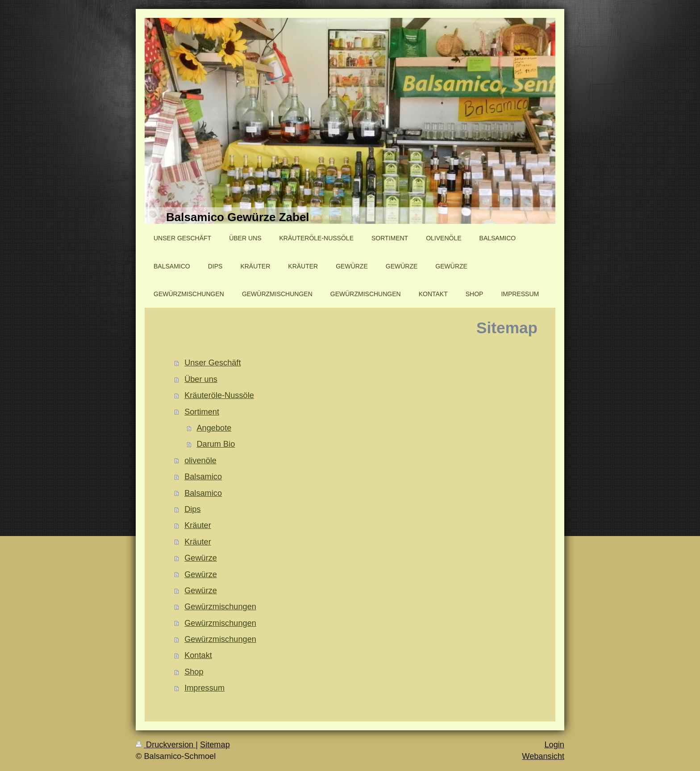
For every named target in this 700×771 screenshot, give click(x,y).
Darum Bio (216, 444)
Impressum (204, 688)
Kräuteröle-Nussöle (219, 395)
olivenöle (200, 461)
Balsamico (203, 477)
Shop (194, 672)
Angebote (214, 428)
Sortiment (202, 412)
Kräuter (198, 525)
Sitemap (215, 745)
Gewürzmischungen (220, 607)
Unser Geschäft (212, 363)
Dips (192, 509)
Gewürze (201, 558)
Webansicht (543, 756)
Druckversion (166, 745)
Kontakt (198, 655)
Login (554, 745)
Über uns (201, 379)
